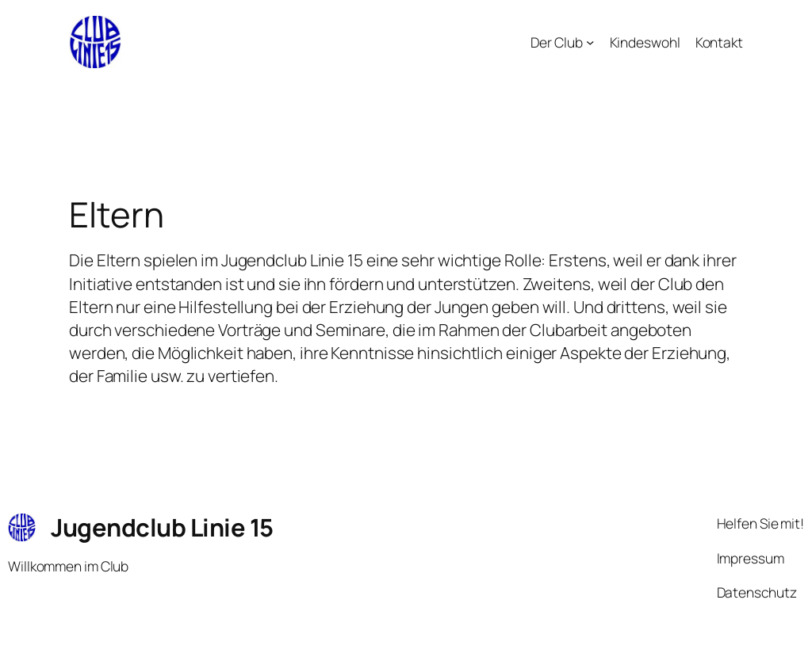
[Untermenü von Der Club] (590, 42)
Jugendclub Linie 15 (162, 527)
